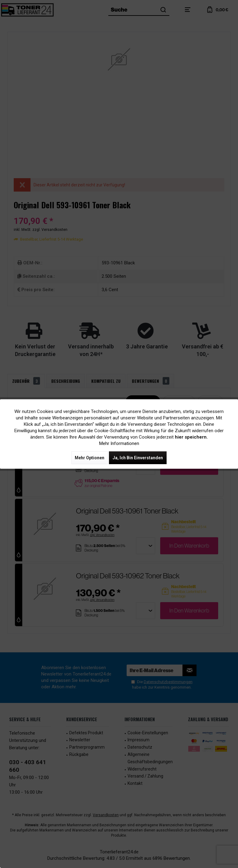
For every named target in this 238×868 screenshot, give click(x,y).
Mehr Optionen (90, 458)
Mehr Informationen (119, 443)
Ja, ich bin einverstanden (138, 458)
